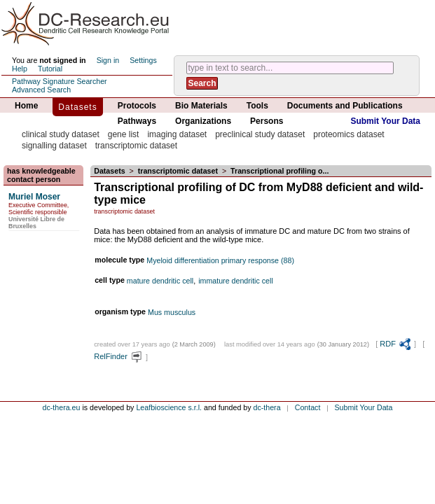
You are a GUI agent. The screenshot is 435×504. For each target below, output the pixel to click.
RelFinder (119, 356)
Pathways (137, 121)
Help (20, 69)
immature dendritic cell (236, 281)
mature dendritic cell (160, 281)
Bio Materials (201, 106)
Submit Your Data (385, 121)
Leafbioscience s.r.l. (169, 407)
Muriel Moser (34, 197)
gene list (124, 134)
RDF (396, 344)
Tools (257, 106)
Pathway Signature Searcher (60, 81)
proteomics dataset (348, 134)
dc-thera (267, 407)
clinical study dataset (61, 134)
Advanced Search (41, 90)
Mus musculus (172, 312)
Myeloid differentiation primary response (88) (220, 260)
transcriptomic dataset (136, 146)
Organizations (203, 121)
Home (26, 106)
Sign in (108, 60)
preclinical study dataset (260, 134)
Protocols (137, 106)
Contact (308, 407)
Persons (267, 121)
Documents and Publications (345, 106)
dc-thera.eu (62, 407)
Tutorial (50, 69)
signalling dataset (54, 146)
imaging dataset (177, 134)
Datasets (77, 107)
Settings (143, 60)
